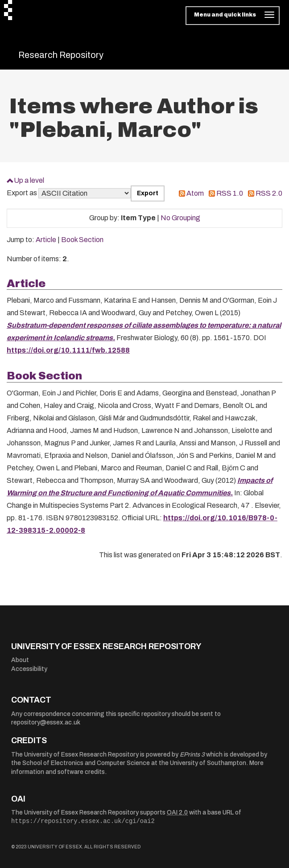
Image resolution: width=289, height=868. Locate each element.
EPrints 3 (192, 755)
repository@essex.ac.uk (46, 722)
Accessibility (29, 669)
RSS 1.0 (230, 193)
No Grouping (180, 218)
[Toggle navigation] (233, 16)
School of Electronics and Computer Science (86, 763)
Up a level (29, 180)
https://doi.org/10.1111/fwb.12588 (68, 350)
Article (46, 240)
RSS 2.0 (269, 193)
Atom (195, 193)
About (20, 660)
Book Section (82, 240)
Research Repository (61, 55)
